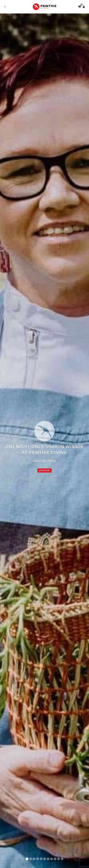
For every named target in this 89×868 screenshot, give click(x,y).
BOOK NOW (45, 470)
